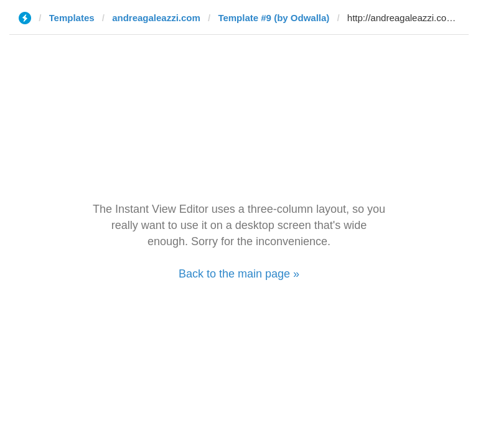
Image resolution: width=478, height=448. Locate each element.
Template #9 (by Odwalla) (274, 18)
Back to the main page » (239, 274)
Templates (72, 18)
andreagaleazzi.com (156, 18)
